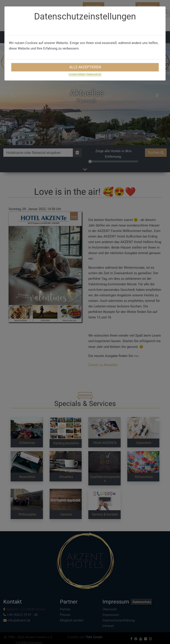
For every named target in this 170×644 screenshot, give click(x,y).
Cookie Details (77, 74)
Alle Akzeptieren (85, 67)
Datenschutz (94, 74)
